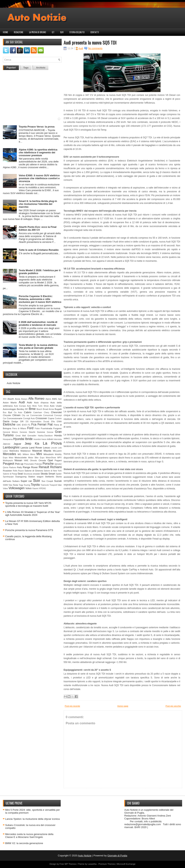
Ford (30, 428)
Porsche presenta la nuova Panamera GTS (29, 530)
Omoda (42, 460)
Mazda (47, 451)
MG (20, 454)
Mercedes (9, 454)
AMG (55, 399)
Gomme (41, 432)
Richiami (56, 467)
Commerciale (36, 415)
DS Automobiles (34, 422)
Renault (44, 467)
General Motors (10, 432)
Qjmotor (58, 464)
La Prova (52, 443)
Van (60, 485)
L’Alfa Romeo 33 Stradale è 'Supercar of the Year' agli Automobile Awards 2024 (33, 513)
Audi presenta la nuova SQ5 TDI (90, 42)
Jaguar (17, 444)
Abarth (11, 399)
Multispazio (8, 461)
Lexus (47, 448)
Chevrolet (56, 412)
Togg (21, 485)
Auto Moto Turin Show (38, 406)
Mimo (33, 454)
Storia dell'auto (77, 32)
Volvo (29, 488)
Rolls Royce (18, 471)
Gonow (50, 432)
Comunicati (48, 415)
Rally (19, 467)
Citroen (17, 415)
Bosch (39, 409)
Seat (20, 474)
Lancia (24, 448)
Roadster (7, 471)
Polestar (38, 464)
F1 (29, 425)
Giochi (32, 432)
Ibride (29, 439)
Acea (18, 399)
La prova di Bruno (38, 32)
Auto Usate (56, 406)
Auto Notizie (13, 383)
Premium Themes (107, 864)
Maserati (37, 451)
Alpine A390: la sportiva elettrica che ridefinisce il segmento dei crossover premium (38, 152)
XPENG (42, 488)
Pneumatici (29, 464)
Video (5, 488)
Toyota (35, 485)
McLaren (57, 451)
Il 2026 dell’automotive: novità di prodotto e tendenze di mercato (38, 323)
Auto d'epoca (41, 402)
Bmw (32, 409)
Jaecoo (7, 444)
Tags (26, 68)
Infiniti (50, 439)
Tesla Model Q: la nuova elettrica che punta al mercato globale (38, 346)
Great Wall (21, 436)
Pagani (58, 460)
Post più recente (72, 706)
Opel (50, 460)
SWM (5, 485)
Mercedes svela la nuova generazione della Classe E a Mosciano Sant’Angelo (29, 836)
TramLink (45, 485)
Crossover (41, 418)
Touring (27, 485)
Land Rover (36, 448)
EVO (24, 425)
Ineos (44, 439)
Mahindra (14, 451)
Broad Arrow (48, 409)
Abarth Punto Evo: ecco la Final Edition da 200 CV (38, 228)
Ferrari (42, 424)
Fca (34, 424)
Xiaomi (35, 488)
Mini (39, 454)
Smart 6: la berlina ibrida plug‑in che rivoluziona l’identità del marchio (38, 204)
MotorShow (51, 458)
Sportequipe (8, 477)
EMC (19, 425)
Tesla (15, 485)
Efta (53, 422)
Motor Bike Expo (36, 458)
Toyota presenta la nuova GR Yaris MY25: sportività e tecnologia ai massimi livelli (29, 504)
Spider (59, 474)
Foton (37, 429)
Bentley (21, 409)
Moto (11, 458)
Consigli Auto (29, 418)
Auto (30, 402)
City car (25, 415)
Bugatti (58, 409)
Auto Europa (20, 406)
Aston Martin (10, 402)
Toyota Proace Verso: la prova (37, 127)
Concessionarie (15, 418)
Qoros (6, 467)
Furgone (57, 428)
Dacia (6, 421)
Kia (37, 444)
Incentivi (37, 439)
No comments (95, 48)
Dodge (15, 421)
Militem (26, 454)
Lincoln (54, 448)
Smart (52, 474)
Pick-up (19, 464)
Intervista (58, 439)
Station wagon (36, 477)
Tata (10, 485)
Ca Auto (18, 412)
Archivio (41, 68)
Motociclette (21, 457)
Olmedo (33, 461)
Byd (10, 412)
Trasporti (53, 485)
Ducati (46, 422)
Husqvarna (8, 439)
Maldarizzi (26, 451)
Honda (58, 435)
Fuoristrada (47, 428)
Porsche (48, 464)
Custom (58, 418)
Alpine (48, 399)
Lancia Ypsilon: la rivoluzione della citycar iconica (32, 819)
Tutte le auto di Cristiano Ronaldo (39, 250)
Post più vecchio (173, 706)
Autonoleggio (9, 409)
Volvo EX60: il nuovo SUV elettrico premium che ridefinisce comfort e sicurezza (39, 178)
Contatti (95, 32)
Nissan (18, 460)
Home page (123, 706)
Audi (22, 402)
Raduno (13, 467)
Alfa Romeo (36, 399)
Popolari (11, 68)
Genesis (23, 432)
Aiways (24, 399)
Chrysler (7, 415)
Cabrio (28, 412)
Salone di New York (53, 471)
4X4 (5, 399)
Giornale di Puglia (117, 856)
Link (60, 448)
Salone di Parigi (10, 474)
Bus (5, 412)
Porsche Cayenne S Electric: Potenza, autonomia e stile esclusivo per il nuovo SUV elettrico (40, 299)
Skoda (44, 474)
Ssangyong (21, 477)
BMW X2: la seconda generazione (24, 843)
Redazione (19, 32)
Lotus (5, 451)
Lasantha (92, 864)
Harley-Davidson (45, 436)
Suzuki (58, 481)
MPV (60, 458)
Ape (60, 399)
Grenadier (32, 436)
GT (53, 32)
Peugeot (8, 464)
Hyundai (19, 439)
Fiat (50, 424)
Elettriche (9, 424)
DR (22, 421)
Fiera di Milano (19, 429)
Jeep (28, 444)
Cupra (51, 418)
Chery (46, 412)
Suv (62, 32)
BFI (27, 409)
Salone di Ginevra (34, 471)
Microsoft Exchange (126, 864)
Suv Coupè (47, 481)
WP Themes (70, 864)
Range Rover (30, 467)
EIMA (59, 422)
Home (5, 32)
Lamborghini (11, 447)
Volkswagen (16, 488)
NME (26, 461)
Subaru (16, 481)
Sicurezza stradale (32, 474)
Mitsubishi (49, 454)
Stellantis (50, 477)
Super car (26, 481)
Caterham (38, 412)
